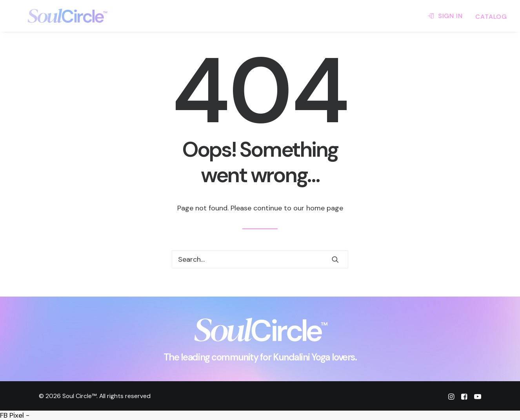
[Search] (260, 259)
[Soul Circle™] (55, 16)
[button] (335, 259)
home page (325, 208)
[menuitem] (448, 16)
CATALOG (491, 17)
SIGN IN (450, 16)
